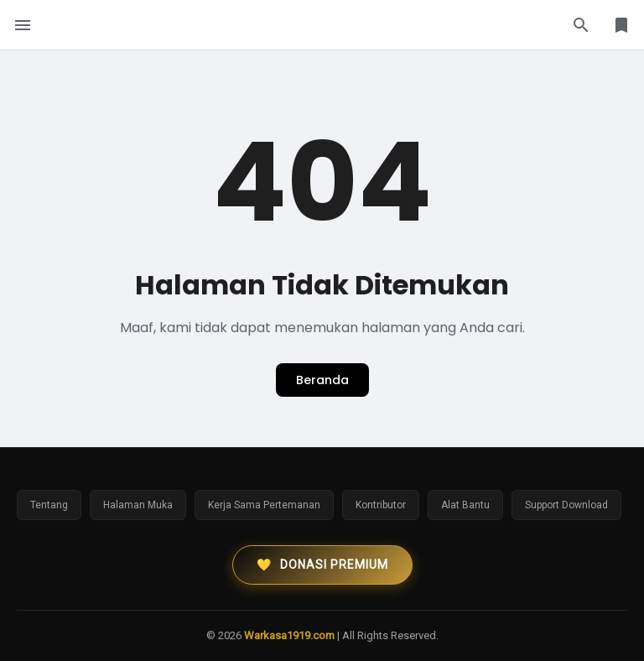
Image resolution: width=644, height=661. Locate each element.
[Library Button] (621, 25)
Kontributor (381, 505)
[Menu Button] (23, 25)
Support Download (566, 505)
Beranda (322, 380)
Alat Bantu (465, 505)
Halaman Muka (138, 505)
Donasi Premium (322, 565)
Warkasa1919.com (289, 635)
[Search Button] (581, 25)
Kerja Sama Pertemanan (264, 505)
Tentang (49, 505)
